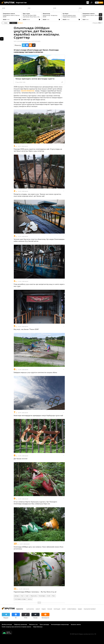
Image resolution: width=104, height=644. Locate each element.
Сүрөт (27, 596)
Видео (80, 609)
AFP (20, 146)
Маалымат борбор (90, 609)
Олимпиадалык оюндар (20, 599)
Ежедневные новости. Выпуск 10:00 (91, 16)
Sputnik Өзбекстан (28, 91)
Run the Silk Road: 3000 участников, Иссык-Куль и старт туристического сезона (32, 17)
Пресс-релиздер (44, 624)
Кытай (49, 596)
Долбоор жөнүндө (7, 624)
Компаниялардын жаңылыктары (60, 624)
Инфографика (72, 609)
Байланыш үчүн (33, 624)
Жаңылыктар (34, 596)
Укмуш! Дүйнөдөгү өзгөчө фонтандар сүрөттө (37, 79)
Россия (50, 609)
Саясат (38, 609)
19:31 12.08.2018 (18, 41)
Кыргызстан (30, 609)
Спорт (22, 596)
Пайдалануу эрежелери (21, 624)
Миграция (57, 609)
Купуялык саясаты (76, 624)
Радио (44, 609)
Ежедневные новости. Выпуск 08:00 (11, 16)
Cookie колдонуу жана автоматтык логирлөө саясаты (16, 627)
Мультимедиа (42, 596)
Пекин (54, 596)
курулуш (30, 599)
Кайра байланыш (38, 627)
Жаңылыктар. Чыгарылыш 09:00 (50, 16)
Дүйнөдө (17, 596)
